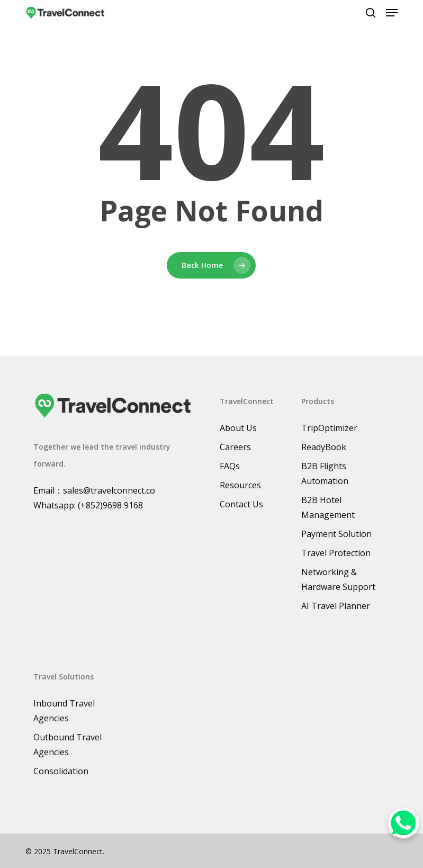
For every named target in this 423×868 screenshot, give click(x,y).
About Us (238, 428)
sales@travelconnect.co (109, 490)
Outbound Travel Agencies (67, 745)
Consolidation (61, 771)
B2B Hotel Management (328, 507)
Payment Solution (336, 534)
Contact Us (241, 504)
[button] (392, 13)
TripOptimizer (329, 428)
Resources (240, 485)
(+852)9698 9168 (110, 505)
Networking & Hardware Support (338, 579)
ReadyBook (324, 447)
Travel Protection (336, 553)
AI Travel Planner (336, 606)
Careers (235, 447)
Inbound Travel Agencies (64, 711)
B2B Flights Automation (325, 473)
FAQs (230, 466)
